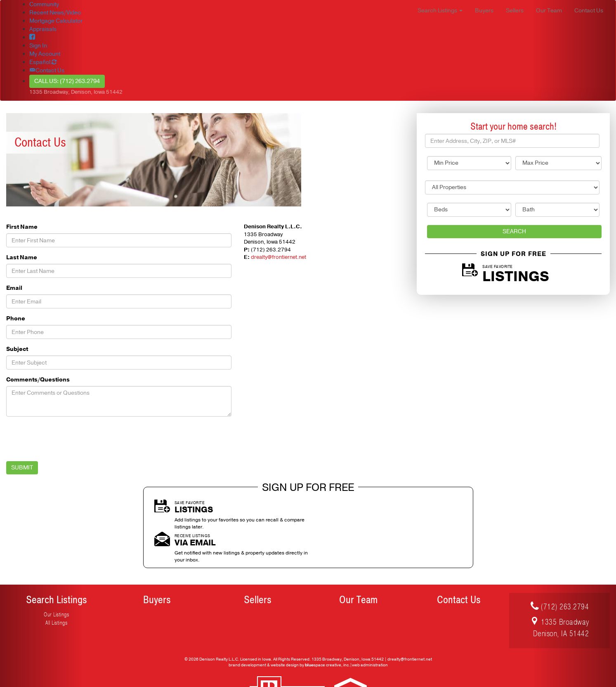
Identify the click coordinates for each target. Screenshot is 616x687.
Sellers (258, 567)
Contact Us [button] (589, 11)
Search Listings (57, 567)
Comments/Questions (38, 380)
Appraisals (43, 29)
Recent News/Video (55, 13)
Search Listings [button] (440, 11)
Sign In (38, 46)
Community (44, 4)
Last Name (22, 257)
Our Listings (56, 582)
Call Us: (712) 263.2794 (67, 81)
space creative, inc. (327, 632)
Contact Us (459, 567)
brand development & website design (264, 632)
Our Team (358, 567)
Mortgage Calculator (56, 21)
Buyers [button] (484, 11)
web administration (370, 632)
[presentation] (69, 439)
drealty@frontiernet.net (278, 257)
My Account (45, 54)
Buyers (157, 567)
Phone (16, 319)
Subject (17, 349)
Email (14, 288)
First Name (22, 227)
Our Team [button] (549, 11)
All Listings (56, 590)
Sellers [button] (515, 11)
